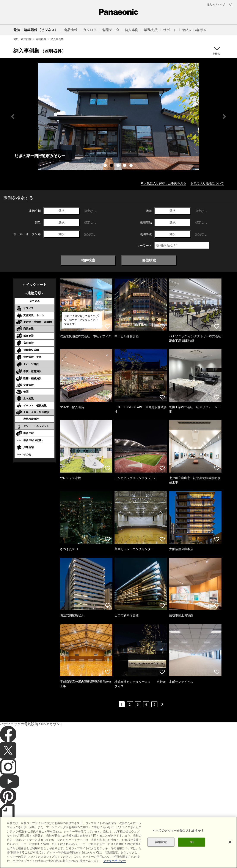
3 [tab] (119, 166)
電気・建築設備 (22, 39)
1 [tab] (106, 166)
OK (192, 842)
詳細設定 (161, 842)
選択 (61, 211)
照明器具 (41, 39)
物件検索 (88, 260)
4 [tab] (125, 166)
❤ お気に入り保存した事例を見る (163, 183)
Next (224, 117)
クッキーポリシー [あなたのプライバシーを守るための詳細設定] (115, 861)
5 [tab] (132, 166)
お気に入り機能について (207, 183)
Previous (13, 117)
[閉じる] (230, 842)
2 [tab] (112, 166)
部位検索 (149, 260)
